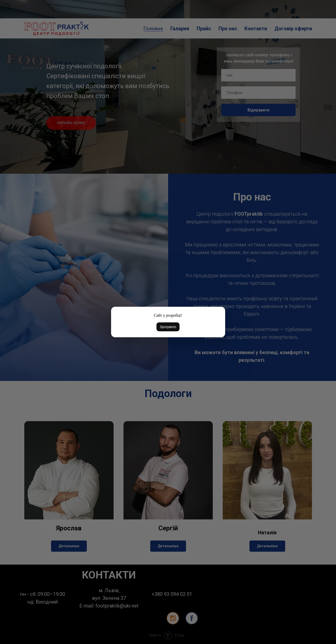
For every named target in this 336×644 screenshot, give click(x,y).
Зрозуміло (168, 327)
